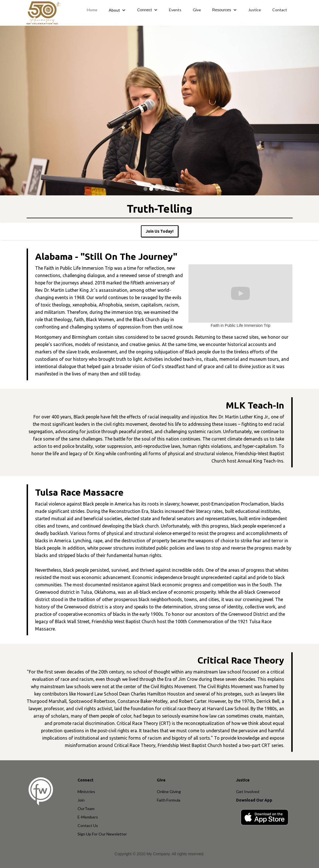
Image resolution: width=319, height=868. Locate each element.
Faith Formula (169, 800)
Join (81, 800)
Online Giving (169, 792)
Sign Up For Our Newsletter (102, 834)
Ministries (86, 792)
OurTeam (86, 808)
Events (175, 10)
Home (92, 10)
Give (197, 10)
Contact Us (88, 825)
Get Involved (248, 792)
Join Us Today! (160, 231)
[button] (117, 10)
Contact (280, 10)
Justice (255, 10)
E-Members (88, 817)
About (114, 10)
